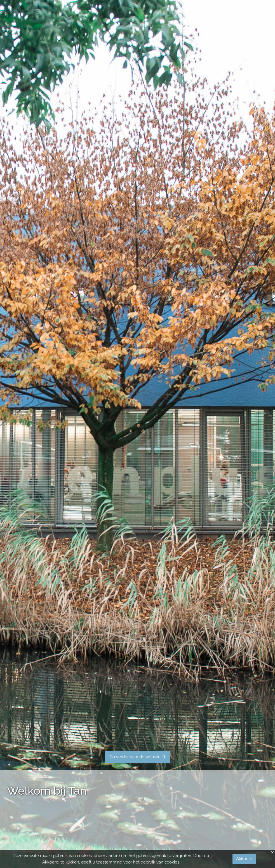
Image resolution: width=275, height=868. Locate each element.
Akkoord (244, 859)
